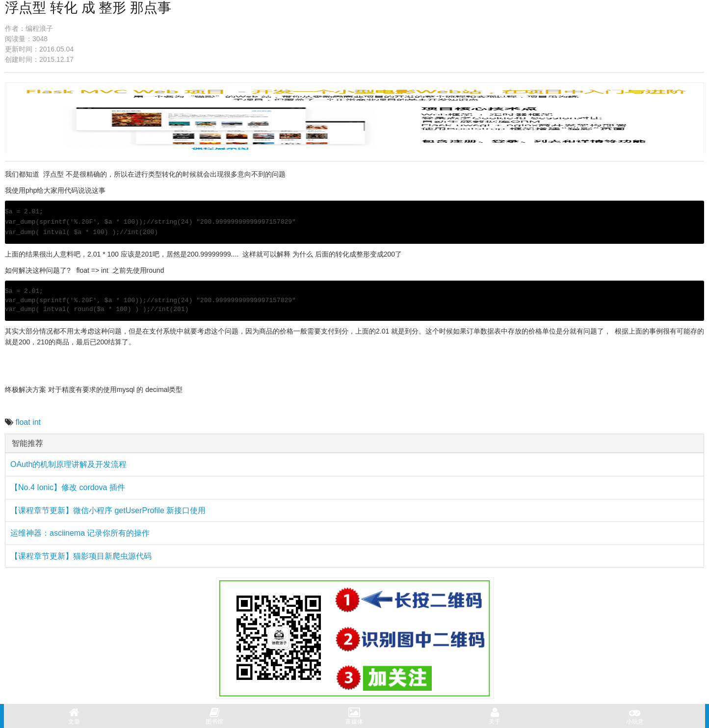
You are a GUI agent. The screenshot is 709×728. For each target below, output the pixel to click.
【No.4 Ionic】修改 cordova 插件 (68, 487)
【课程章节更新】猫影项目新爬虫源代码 (81, 556)
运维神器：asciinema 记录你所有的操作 (80, 533)
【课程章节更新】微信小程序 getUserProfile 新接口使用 (108, 510)
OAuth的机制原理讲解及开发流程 (68, 464)
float (23, 422)
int (37, 422)
